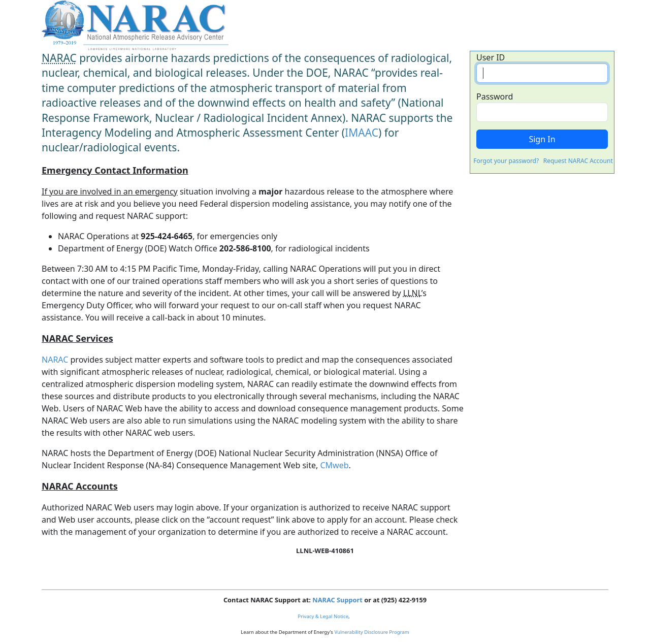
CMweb (334, 465)
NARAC (55, 360)
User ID (491, 57)
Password (495, 96)
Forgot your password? (506, 161)
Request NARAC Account (578, 161)
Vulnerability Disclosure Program (371, 632)
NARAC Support (337, 600)
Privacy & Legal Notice (323, 616)
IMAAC (362, 133)
